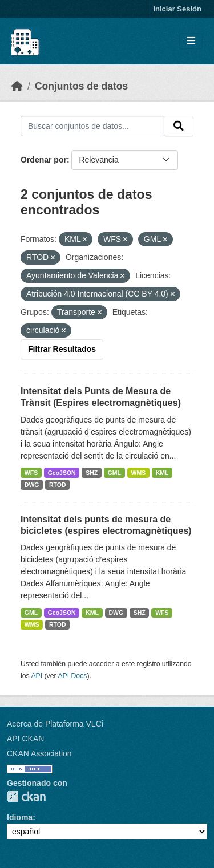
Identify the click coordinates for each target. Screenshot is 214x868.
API (37, 676)
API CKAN (25, 739)
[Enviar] (179, 126)
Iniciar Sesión (177, 9)
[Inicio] (17, 86)
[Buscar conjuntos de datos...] (92, 126)
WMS (139, 473)
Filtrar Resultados (62, 349)
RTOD (58, 485)
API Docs (72, 676)
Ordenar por (44, 160)
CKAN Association (39, 753)
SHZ (92, 473)
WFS (31, 473)
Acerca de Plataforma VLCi (55, 724)
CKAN (26, 796)
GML (114, 473)
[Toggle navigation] (191, 41)
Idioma (20, 817)
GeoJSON (62, 473)
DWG (32, 485)
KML (162, 473)
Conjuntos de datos (81, 86)
